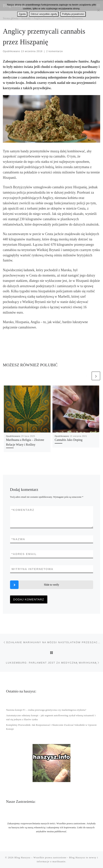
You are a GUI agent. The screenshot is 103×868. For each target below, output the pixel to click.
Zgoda (22, 14)
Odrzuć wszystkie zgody (44, 14)
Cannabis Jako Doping (69, 440)
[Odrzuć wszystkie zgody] (98, 10)
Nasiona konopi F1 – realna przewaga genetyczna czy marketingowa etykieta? (46, 710)
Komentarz (23, 510)
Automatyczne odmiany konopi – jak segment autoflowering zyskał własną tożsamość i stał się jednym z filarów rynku (51, 717)
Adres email (24, 554)
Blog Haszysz (22, 857)
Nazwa (18, 539)
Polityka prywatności (73, 14)
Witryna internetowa (33, 569)
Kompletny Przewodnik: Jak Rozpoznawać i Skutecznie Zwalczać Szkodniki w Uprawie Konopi (51, 727)
